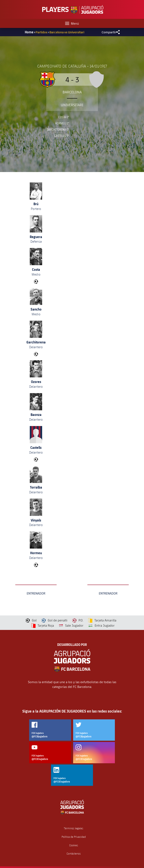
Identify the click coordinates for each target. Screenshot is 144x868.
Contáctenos (74, 854)
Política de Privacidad (74, 837)
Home (29, 32)
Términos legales (74, 828)
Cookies (74, 845)
